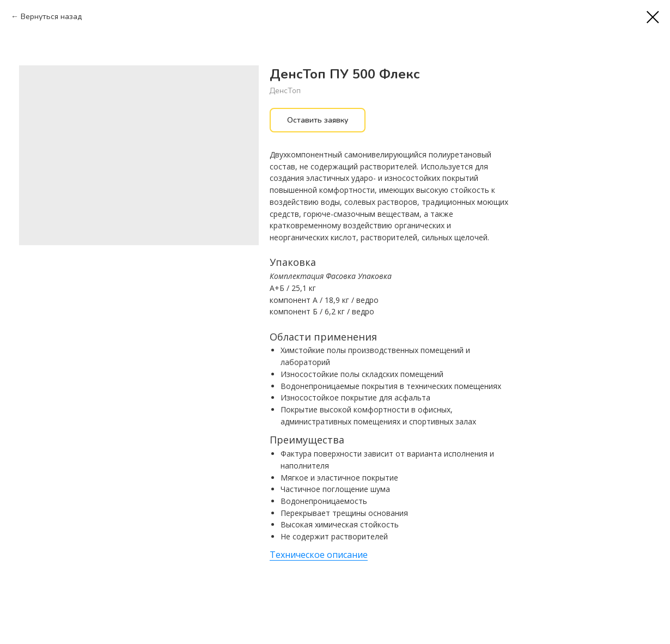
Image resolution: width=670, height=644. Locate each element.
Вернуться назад (51, 17)
